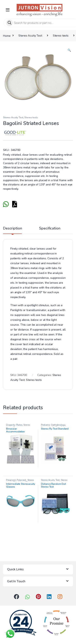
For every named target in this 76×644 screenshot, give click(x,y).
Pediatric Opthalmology (53, 425)
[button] (69, 50)
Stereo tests (61, 36)
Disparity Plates (14, 425)
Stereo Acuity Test (30, 36)
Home (7, 36)
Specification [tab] (50, 229)
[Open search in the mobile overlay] (38, 23)
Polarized (11, 480)
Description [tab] (12, 229)
